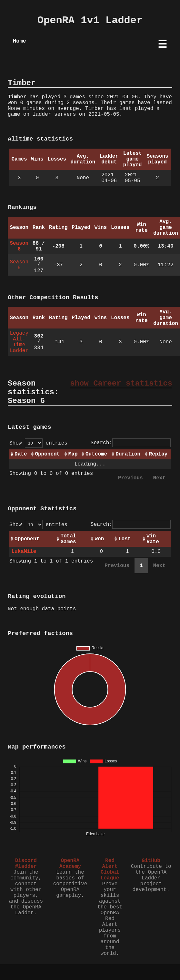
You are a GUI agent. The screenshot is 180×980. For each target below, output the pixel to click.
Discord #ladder (26, 864)
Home (20, 41)
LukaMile (24, 552)
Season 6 (19, 246)
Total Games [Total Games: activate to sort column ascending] (68, 539)
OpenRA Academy (70, 864)
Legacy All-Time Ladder (19, 342)
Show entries (38, 443)
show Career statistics (121, 383)
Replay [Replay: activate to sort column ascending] (158, 454)
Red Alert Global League (110, 869)
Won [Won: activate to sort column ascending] (99, 539)
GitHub (151, 861)
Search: (131, 443)
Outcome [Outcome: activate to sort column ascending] (96, 454)
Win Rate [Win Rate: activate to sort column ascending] (153, 539)
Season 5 (19, 265)
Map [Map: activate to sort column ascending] (73, 454)
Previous (130, 478)
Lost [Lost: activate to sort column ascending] (125, 539)
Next (159, 478)
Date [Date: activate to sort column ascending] (21, 454)
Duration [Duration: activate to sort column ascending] (128, 454)
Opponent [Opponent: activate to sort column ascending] (47, 454)
